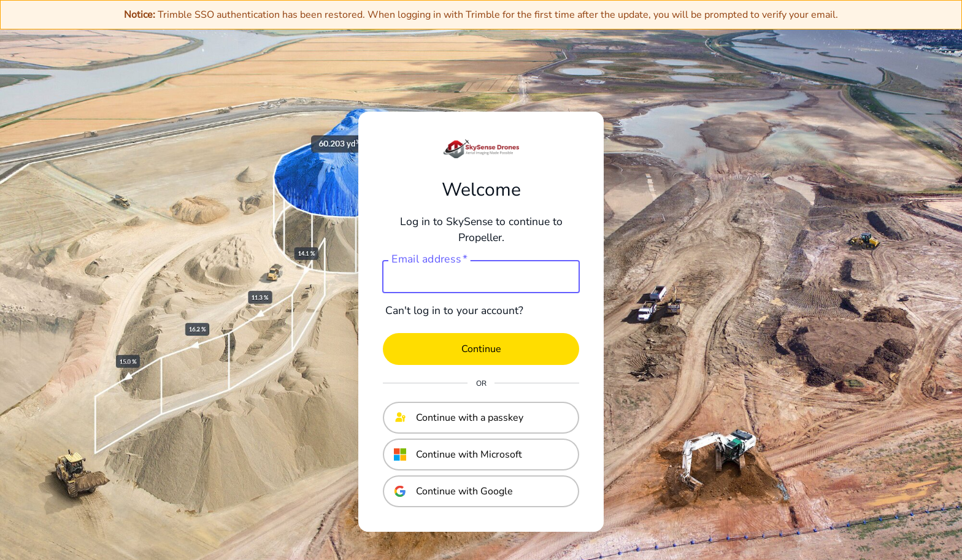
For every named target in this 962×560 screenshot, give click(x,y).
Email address (429, 259)
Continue (481, 349)
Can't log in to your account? (454, 310)
